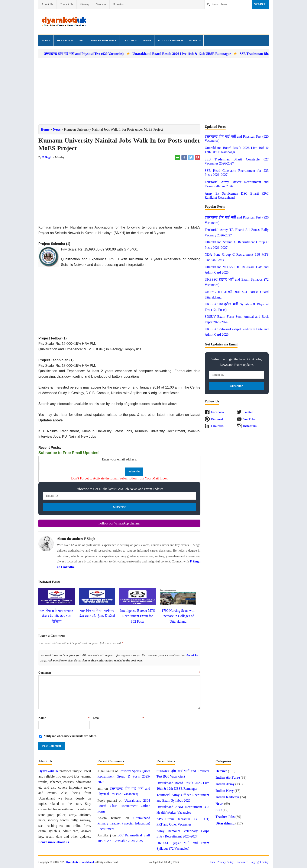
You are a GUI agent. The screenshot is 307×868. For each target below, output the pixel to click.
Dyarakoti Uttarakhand (80, 862)
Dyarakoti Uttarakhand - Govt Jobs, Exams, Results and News (64, 22)
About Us (47, 4)
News (147, 40)
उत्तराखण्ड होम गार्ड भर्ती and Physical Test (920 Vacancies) (110, 54)
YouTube (249, 419)
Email (118, 718)
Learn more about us (54, 842)
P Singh (47, 157)
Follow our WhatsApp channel (119, 523)
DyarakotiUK (48, 771)
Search (260, 4)
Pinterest (217, 419)
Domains (118, 4)
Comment (119, 673)
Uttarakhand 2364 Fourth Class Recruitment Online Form (124, 806)
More (193, 40)
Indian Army (225, 784)
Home (46, 40)
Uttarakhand (169, 40)
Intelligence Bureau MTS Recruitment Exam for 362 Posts (138, 616)
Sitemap (85, 4)
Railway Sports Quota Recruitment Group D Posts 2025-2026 (124, 776)
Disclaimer (242, 862)
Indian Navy (225, 791)
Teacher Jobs (225, 817)
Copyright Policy (259, 862)
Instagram (250, 426)
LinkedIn (217, 426)
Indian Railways (104, 40)
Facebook (218, 412)
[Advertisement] (153, 91)
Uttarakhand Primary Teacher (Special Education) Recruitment (124, 823)
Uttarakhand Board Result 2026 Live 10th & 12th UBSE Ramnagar (207, 54)
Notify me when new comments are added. (70, 736)
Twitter (248, 412)
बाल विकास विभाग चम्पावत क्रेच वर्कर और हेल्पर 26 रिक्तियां (56, 616)
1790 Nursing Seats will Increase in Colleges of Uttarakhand (178, 616)
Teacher (130, 40)
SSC (82, 40)
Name (64, 718)
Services (101, 4)
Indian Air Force (228, 777)
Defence (64, 40)
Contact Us (66, 4)
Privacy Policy (226, 862)
